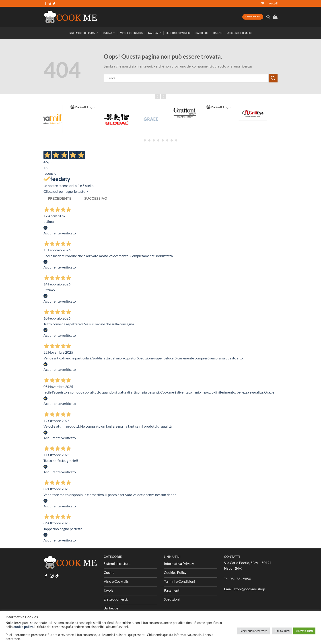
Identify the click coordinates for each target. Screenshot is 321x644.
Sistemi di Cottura (84, 33)
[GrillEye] (266, 113)
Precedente (60, 198)
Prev (157, 97)
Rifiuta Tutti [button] (282, 631)
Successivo (96, 198)
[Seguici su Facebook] (46, 4)
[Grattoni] (198, 113)
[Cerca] (268, 17)
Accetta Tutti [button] (304, 631)
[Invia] (273, 78)
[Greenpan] (232, 107)
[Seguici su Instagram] (50, 4)
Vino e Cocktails (132, 33)
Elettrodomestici (178, 33)
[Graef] (164, 119)
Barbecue (202, 33)
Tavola (154, 33)
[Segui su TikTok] (54, 4)
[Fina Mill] (62, 119)
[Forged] (96, 107)
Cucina (109, 33)
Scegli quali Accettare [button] (253, 631)
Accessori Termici (239, 33)
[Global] (130, 119)
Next (164, 97)
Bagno (218, 33)
